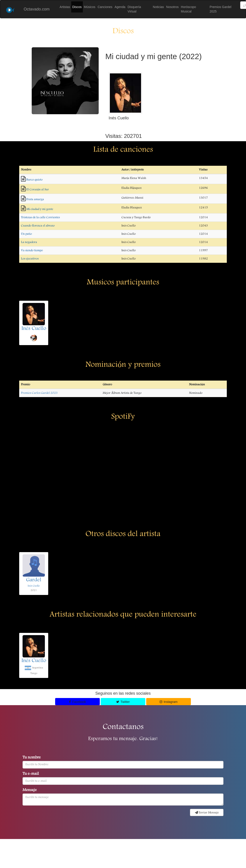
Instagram (169, 702)
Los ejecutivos (30, 259)
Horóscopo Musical (188, 9)
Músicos (90, 7)
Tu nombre (32, 758)
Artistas (65, 7)
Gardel (34, 580)
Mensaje (30, 790)
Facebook (77, 702)
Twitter (123, 702)
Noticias (158, 7)
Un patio (26, 234)
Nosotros (172, 7)
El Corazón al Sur (38, 190)
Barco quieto (34, 180)
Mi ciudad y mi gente (40, 209)
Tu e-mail (31, 774)
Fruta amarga (35, 199)
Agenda (120, 7)
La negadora (29, 242)
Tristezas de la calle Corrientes (40, 218)
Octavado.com (37, 9)
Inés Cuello (34, 329)
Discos (77, 7)
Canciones (105, 7)
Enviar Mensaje (207, 813)
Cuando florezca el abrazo (38, 226)
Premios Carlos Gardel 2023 (39, 393)
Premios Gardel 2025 (220, 9)
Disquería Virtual (134, 9)
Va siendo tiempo (32, 251)
